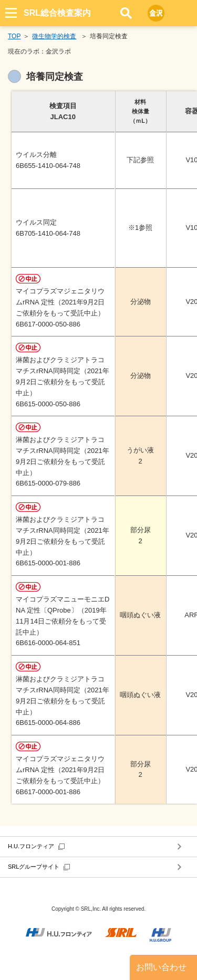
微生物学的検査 (54, 36)
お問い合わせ (161, 967)
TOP (14, 36)
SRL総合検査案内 (57, 13)
